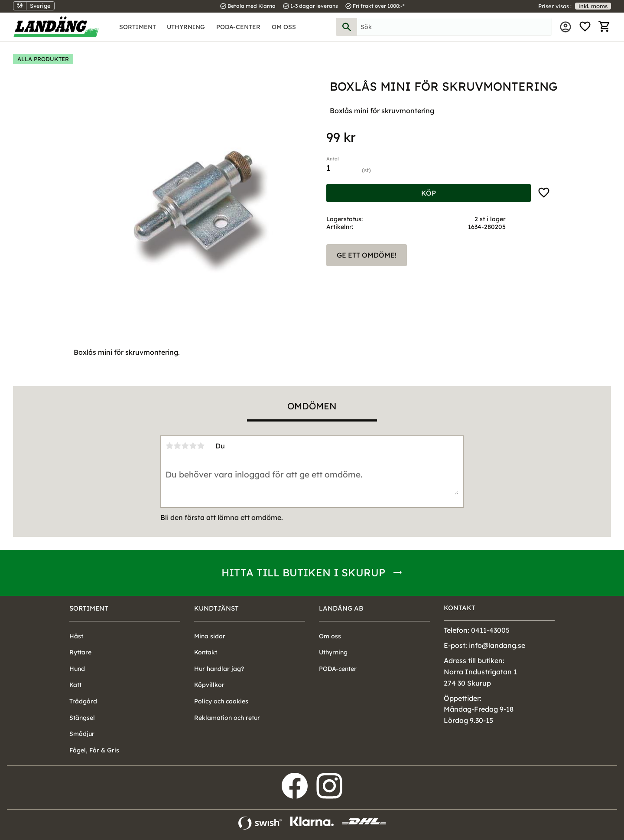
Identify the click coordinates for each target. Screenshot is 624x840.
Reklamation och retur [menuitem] (227, 718)
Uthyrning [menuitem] (186, 27)
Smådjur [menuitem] (82, 734)
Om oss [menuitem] (284, 27)
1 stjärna (169, 446)
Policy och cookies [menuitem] (221, 701)
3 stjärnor (185, 446)
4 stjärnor (193, 446)
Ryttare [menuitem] (80, 652)
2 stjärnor (177, 446)
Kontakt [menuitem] (206, 652)
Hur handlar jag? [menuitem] (219, 669)
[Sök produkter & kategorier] (454, 27)
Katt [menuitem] (75, 685)
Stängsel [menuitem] (82, 718)
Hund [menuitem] (77, 669)
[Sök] (347, 27)
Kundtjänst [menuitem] (216, 608)
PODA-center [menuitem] (238, 27)
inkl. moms (593, 6)
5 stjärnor (201, 446)
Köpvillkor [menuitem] (209, 685)
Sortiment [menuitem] (138, 27)
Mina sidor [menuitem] (565, 27)
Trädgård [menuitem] (83, 701)
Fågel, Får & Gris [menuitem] (94, 750)
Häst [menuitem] (76, 636)
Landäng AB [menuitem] (341, 608)
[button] (585, 27)
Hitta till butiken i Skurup (303, 572)
